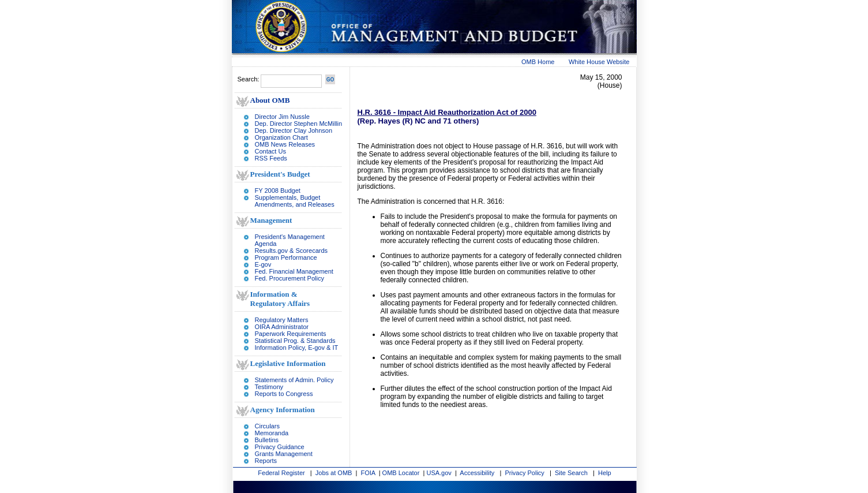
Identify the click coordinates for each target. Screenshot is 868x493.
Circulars (267, 426)
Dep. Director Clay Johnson (294, 130)
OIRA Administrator (282, 327)
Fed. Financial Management (294, 271)
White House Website (599, 62)
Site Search (571, 473)
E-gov (263, 264)
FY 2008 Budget (278, 191)
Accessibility (477, 473)
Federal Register (281, 473)
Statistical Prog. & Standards (295, 341)
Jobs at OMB (334, 473)
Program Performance (286, 257)
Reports (266, 461)
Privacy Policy (524, 473)
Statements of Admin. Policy (294, 380)
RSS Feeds (271, 158)
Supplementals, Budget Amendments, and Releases (295, 201)
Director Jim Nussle (282, 117)
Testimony (269, 387)
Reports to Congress (284, 394)
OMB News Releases (285, 144)
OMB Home (538, 62)
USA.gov (439, 473)
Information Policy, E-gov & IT (297, 348)
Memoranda (272, 433)
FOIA (368, 473)
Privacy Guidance (280, 447)
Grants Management (284, 454)
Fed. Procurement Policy (290, 278)
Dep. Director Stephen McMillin (299, 124)
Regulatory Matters (282, 320)
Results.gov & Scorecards (292, 251)
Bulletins (267, 440)
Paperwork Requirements (291, 334)
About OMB (270, 100)
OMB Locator (401, 473)
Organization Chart (281, 137)
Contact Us (270, 151)
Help (605, 473)
